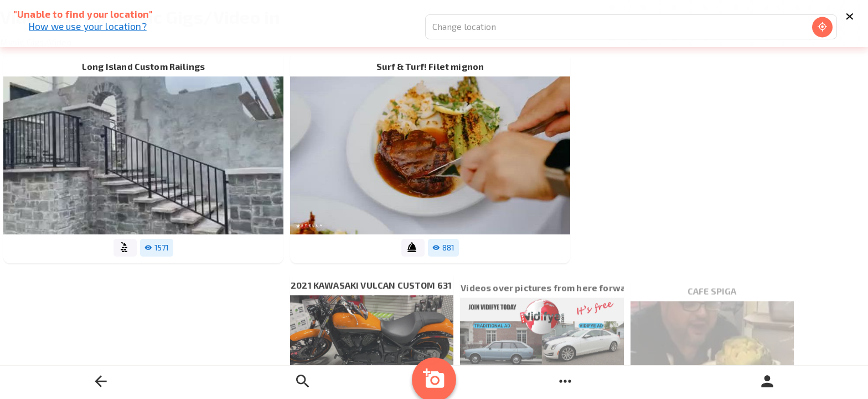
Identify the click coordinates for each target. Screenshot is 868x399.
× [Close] (849, 14)
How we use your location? (88, 26)
